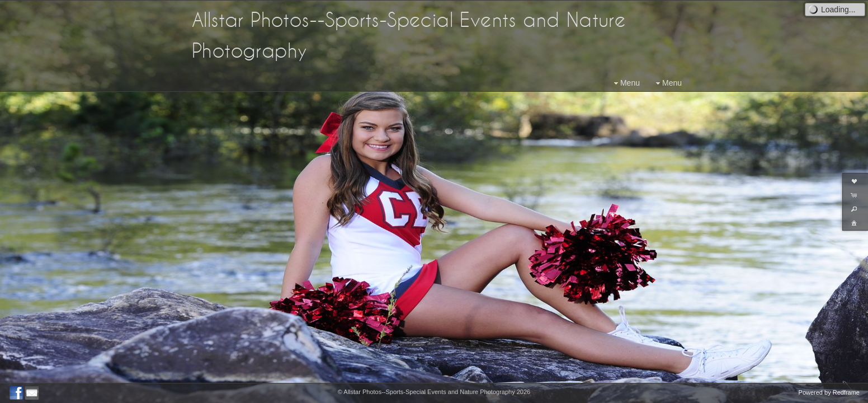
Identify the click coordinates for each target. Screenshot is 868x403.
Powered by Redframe (829, 392)
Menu (626, 83)
